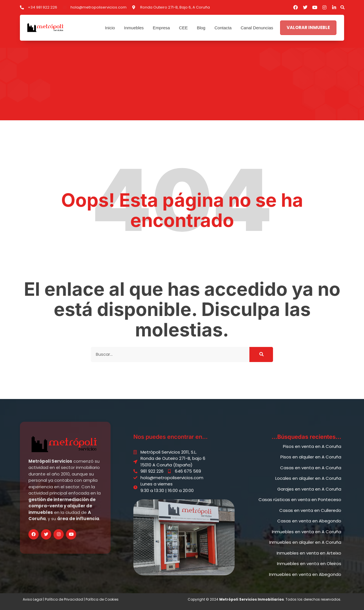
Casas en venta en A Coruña (311, 468)
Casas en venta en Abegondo (309, 521)
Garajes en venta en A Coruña (309, 489)
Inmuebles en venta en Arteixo (309, 553)
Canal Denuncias (257, 28)
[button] (342, 7)
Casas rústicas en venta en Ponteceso (300, 500)
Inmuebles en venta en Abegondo (305, 574)
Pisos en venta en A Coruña (312, 446)
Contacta (223, 28)
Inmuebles (134, 28)
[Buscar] (261, 354)
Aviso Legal (33, 599)
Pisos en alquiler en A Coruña (311, 457)
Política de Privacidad (64, 599)
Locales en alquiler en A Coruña (308, 478)
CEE (183, 28)
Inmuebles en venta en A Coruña (307, 532)
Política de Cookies (102, 599)
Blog (201, 28)
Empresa (161, 28)
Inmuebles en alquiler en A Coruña (305, 542)
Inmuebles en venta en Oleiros (309, 564)
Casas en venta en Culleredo (310, 510)
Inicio (110, 28)
